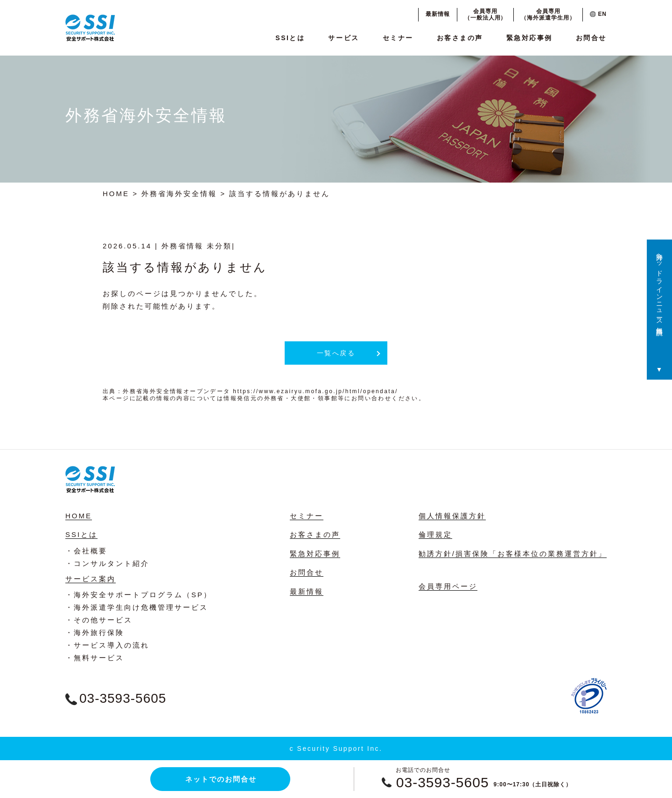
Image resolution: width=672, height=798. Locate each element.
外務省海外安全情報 (179, 194)
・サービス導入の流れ (107, 645)
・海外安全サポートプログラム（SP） (139, 595)
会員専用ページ (448, 586)
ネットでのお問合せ (221, 779)
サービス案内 (91, 579)
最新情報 (438, 14)
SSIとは (290, 38)
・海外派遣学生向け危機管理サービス (137, 607)
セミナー (398, 38)
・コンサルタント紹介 (107, 563)
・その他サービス (99, 620)
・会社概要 (86, 551)
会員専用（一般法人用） (486, 14)
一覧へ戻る (336, 353)
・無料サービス (95, 658)
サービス (343, 38)
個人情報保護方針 (452, 516)
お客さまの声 (460, 38)
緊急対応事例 (529, 38)
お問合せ (591, 38)
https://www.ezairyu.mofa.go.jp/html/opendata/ (315, 391)
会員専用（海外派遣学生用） (548, 14)
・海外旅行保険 (95, 632)
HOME (116, 194)
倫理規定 (435, 534)
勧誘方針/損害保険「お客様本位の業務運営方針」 (513, 554)
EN (598, 14)
